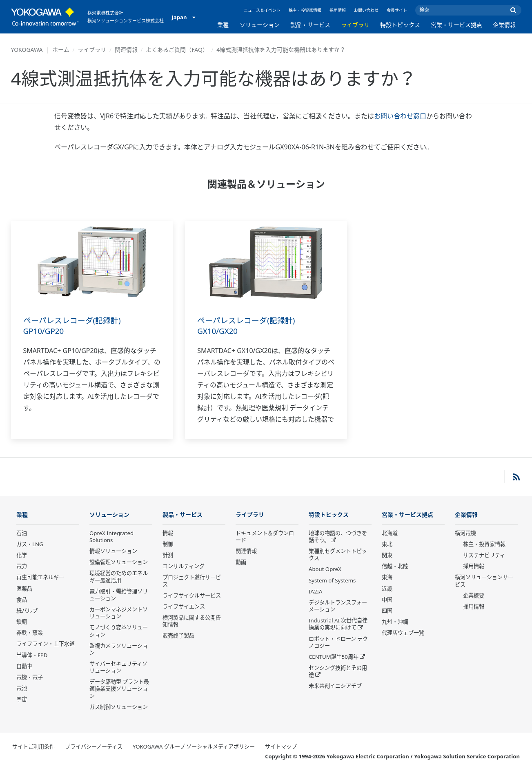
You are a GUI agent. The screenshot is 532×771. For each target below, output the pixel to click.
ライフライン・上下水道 (46, 644)
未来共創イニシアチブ (335, 686)
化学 (22, 555)
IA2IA (315, 592)
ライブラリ (355, 25)
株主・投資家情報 (305, 10)
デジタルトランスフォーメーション (338, 606)
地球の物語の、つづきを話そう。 (338, 537)
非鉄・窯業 (30, 633)
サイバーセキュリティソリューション (118, 668)
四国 (387, 611)
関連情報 (126, 50)
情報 (168, 533)
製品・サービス (310, 25)
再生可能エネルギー (40, 578)
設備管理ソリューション (119, 562)
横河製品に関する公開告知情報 (192, 621)
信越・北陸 (395, 567)
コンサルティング (184, 567)
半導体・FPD (32, 655)
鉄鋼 (22, 622)
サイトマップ (281, 747)
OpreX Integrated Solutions (111, 537)
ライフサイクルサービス (192, 596)
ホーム (61, 50)
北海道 (390, 533)
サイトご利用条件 (33, 747)
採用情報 (338, 10)
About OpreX (325, 569)
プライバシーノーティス (94, 747)
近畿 (387, 589)
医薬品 (24, 589)
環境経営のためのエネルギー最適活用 (119, 577)
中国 (387, 600)
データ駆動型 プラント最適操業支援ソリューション (119, 689)
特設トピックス (400, 25)
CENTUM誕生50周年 (334, 657)
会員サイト (397, 10)
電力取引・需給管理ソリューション (119, 595)
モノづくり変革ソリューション (119, 631)
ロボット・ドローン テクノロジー (338, 642)
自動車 (24, 667)
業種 (223, 25)
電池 (22, 689)
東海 (387, 578)
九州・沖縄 (395, 622)
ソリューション (260, 25)
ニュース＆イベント (262, 10)
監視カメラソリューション (119, 650)
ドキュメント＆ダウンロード (265, 537)
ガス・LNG (30, 544)
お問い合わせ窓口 (400, 116)
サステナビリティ (484, 555)
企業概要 (474, 596)
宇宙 (22, 700)
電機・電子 (30, 678)
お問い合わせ (366, 10)
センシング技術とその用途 (338, 672)
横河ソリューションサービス (484, 581)
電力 (22, 567)
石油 (22, 533)
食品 (22, 600)
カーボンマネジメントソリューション (119, 613)
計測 (168, 555)
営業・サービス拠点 (456, 25)
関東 (387, 555)
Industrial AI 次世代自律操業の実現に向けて (338, 624)
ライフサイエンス (184, 607)
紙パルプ (27, 611)
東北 (387, 544)
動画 (241, 562)
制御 (168, 544)
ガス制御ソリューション (119, 707)
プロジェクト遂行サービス (192, 581)
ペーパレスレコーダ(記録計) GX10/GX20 (249, 326)
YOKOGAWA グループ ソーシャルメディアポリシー (194, 747)
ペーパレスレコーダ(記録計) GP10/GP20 (75, 326)
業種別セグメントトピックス (338, 555)
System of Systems (332, 581)
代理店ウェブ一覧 (403, 633)
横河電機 (465, 533)
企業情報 (504, 25)
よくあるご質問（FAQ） (177, 50)
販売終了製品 (178, 636)
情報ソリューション (113, 551)
